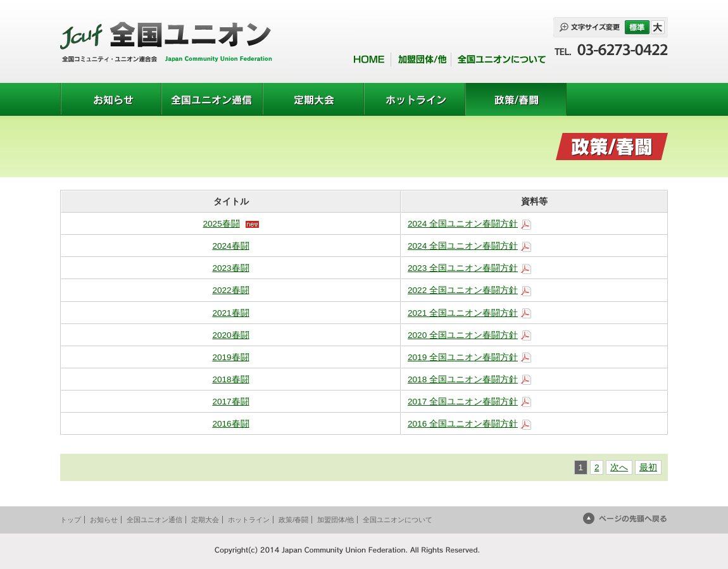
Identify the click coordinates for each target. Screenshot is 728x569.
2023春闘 (230, 268)
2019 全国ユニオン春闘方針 (463, 357)
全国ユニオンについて (398, 520)
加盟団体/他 (336, 520)
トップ (71, 520)
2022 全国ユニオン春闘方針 (463, 290)
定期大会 (205, 520)
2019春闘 (230, 357)
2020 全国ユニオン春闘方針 (463, 335)
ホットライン (249, 520)
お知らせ (104, 520)
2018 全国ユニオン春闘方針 (463, 379)
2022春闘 (230, 290)
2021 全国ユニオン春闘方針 (463, 313)
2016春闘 (230, 424)
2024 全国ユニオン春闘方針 (463, 224)
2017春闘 (230, 402)
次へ (619, 467)
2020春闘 (230, 335)
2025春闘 (221, 224)
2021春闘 (230, 313)
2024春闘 (230, 246)
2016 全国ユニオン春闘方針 (463, 424)
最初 (648, 467)
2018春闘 (230, 379)
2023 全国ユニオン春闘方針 (463, 268)
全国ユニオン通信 (154, 520)
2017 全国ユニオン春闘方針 (463, 402)
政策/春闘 (293, 520)
